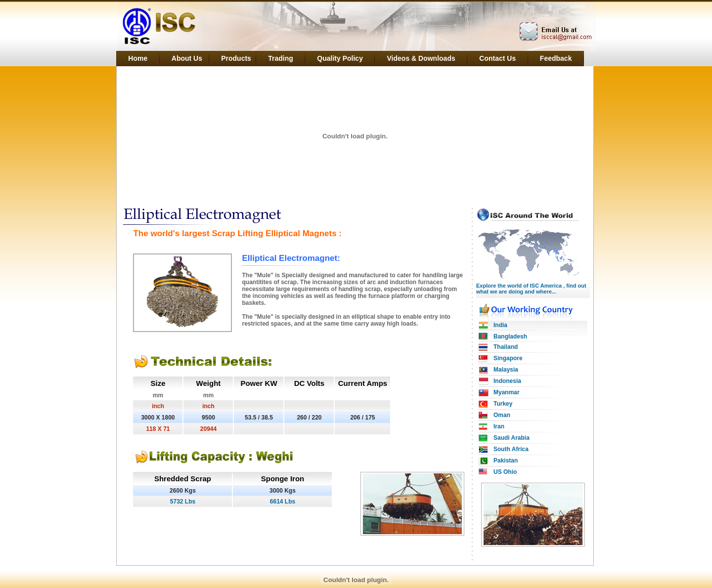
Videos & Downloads (421, 58)
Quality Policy (340, 58)
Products (237, 58)
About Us (189, 58)
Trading (281, 58)
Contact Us (497, 58)
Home (138, 58)
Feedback (556, 58)
